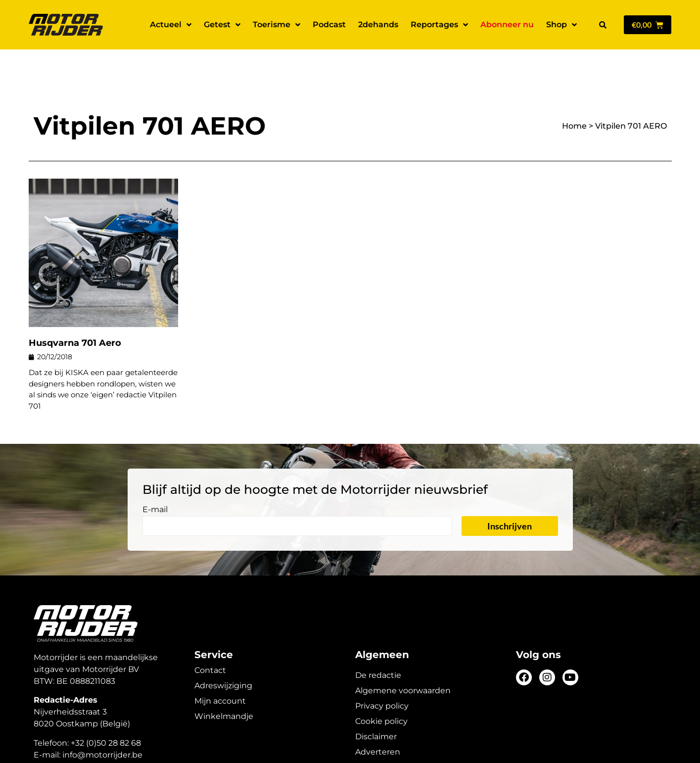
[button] (603, 25)
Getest (222, 25)
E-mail (155, 475)
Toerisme (277, 25)
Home (574, 91)
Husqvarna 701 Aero (75, 308)
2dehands (378, 24)
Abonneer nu (507, 24)
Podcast (329, 24)
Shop (561, 25)
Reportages (439, 25)
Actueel (171, 25)
